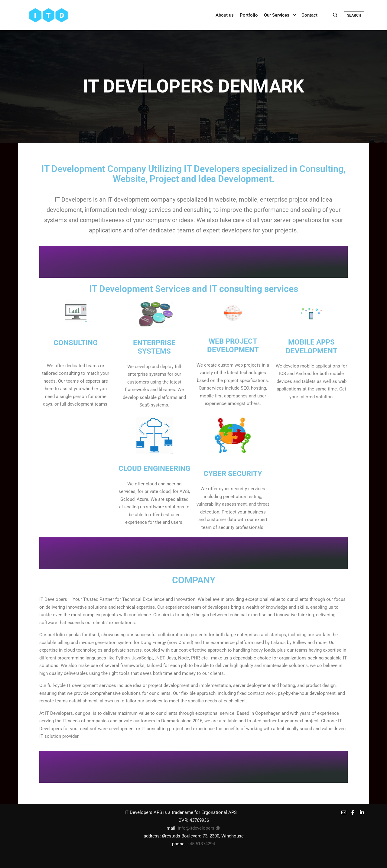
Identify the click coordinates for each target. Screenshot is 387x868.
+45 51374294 (201, 844)
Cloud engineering (154, 468)
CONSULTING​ (76, 343)
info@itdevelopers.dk (199, 828)
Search (354, 15)
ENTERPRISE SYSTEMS (154, 347)
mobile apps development (312, 346)
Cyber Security (233, 473)
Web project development (233, 345)
